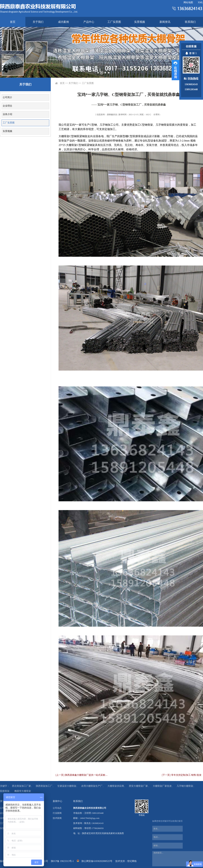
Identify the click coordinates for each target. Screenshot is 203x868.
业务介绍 (7, 114)
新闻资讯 (165, 22)
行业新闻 (57, 813)
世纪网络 (132, 861)
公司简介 (7, 97)
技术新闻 (57, 818)
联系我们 (190, 22)
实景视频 (140, 22)
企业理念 (7, 106)
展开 (176, 70)
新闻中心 (58, 801)
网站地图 (188, 2)
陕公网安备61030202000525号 (97, 861)
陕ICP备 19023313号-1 (62, 861)
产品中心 (89, 22)
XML (200, 2)
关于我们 (38, 22)
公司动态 (57, 808)
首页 (13, 22)
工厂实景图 (114, 22)
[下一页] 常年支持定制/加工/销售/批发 (182, 775)
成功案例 (63, 22)
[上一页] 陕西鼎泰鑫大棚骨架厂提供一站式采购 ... (82, 775)
